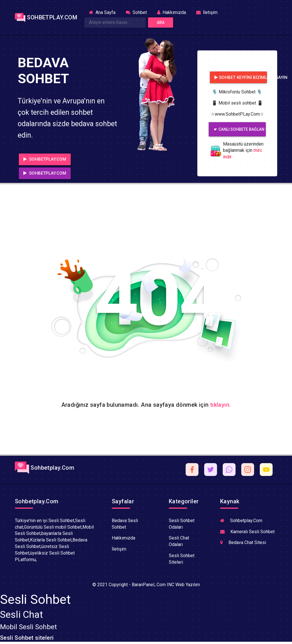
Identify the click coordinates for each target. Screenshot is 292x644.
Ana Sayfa (105, 12)
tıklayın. (221, 405)
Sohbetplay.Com (44, 468)
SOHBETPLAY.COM (43, 17)
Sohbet (136, 12)
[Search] (115, 23)
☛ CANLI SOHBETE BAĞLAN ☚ (240, 129)
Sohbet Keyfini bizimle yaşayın (241, 77)
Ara (161, 23)
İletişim (207, 12)
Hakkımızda (172, 12)
